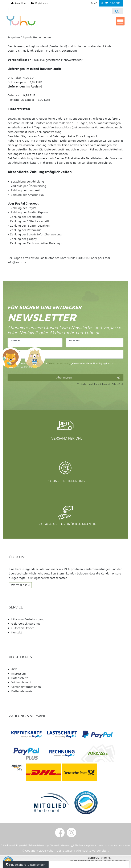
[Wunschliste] (94, 3)
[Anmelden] (18, 3)
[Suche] (117, 11)
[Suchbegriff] (60, 11)
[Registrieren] (39, 3)
